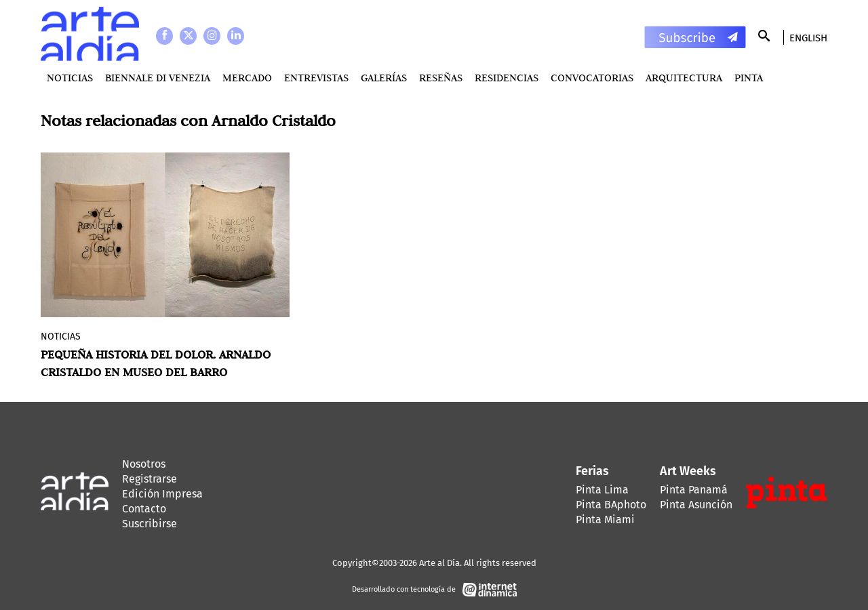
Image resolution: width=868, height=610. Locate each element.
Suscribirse (150, 524)
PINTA (749, 78)
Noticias (70, 78)
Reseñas (441, 78)
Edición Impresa (162, 494)
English (808, 38)
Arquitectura (684, 78)
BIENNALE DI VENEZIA (158, 78)
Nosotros (144, 464)
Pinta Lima (602, 490)
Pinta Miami (605, 520)
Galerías (384, 78)
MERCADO (247, 78)
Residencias (507, 78)
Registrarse (150, 479)
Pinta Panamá (694, 490)
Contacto (144, 509)
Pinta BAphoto (611, 505)
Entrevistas (316, 78)
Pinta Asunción (696, 505)
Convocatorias (592, 78)
